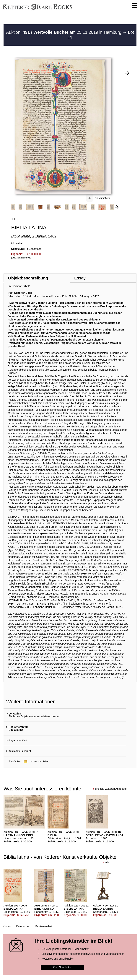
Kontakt (7, 926)
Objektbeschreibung (28, 278)
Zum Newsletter (62, 967)
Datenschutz (24, 926)
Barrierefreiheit (44, 926)
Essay (80, 278)
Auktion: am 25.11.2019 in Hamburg (64, 32)
